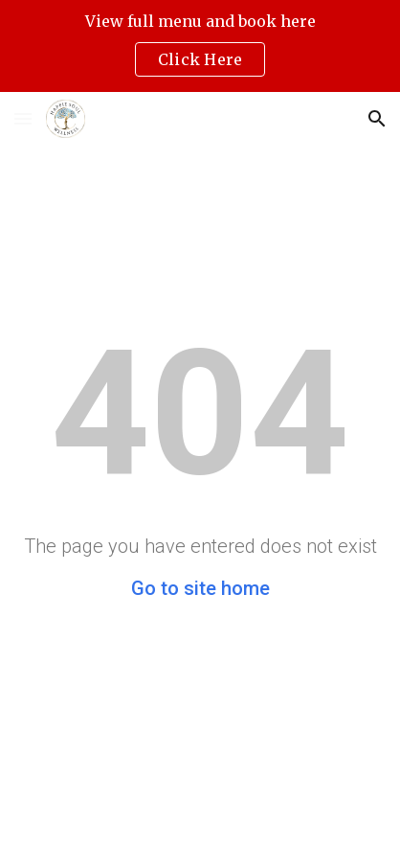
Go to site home (200, 588)
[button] (23, 118)
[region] (200, 46)
